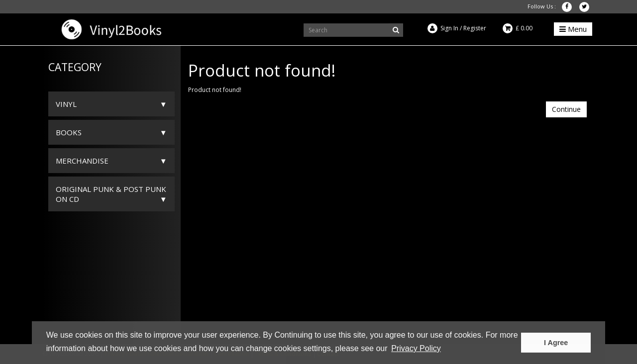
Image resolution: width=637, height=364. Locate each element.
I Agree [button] (556, 343)
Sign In (449, 28)
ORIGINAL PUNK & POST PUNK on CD (111, 194)
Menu (573, 29)
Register (475, 28)
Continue (566, 109)
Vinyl (66, 104)
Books (69, 132)
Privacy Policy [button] (416, 348)
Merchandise (82, 161)
